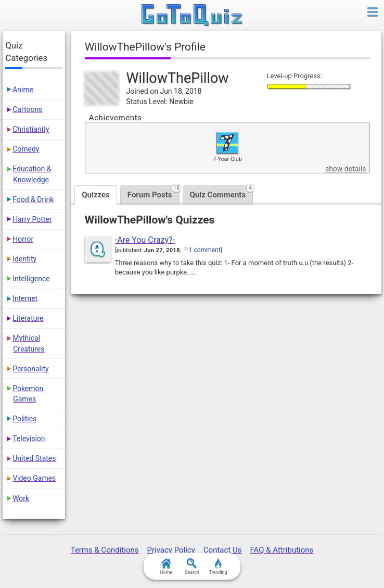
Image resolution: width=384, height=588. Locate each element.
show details (345, 169)
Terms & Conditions (105, 550)
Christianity (31, 129)
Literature (28, 318)
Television (29, 439)
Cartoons (27, 109)
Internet (25, 298)
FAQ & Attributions (281, 550)
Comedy (26, 149)
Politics (24, 419)
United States (34, 458)
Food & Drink (33, 199)
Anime (23, 90)
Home (166, 567)
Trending (218, 567)
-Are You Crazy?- (145, 240)
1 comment (205, 250)
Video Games (34, 478)
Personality (30, 369)
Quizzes (96, 195)
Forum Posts (153, 192)
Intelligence (31, 279)
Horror (23, 239)
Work (21, 498)
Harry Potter (32, 219)
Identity (24, 259)
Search (192, 567)
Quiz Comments (222, 192)
